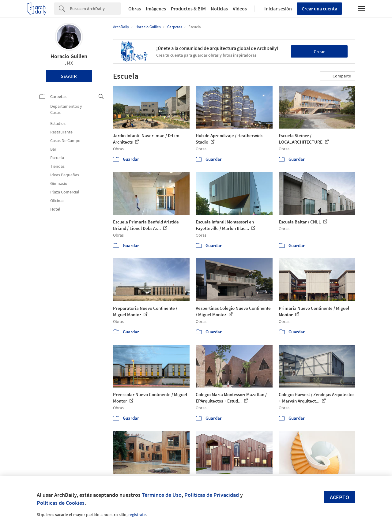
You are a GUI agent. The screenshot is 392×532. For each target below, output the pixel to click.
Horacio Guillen (69, 56)
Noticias (219, 9)
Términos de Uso (162, 495)
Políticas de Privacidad (212, 495)
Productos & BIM (188, 9)
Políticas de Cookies (61, 503)
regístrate (137, 515)
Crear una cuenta (319, 9)
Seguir (69, 76)
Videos (240, 9)
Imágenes (156, 9)
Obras (135, 9)
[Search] (95, 9)
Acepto (339, 497)
